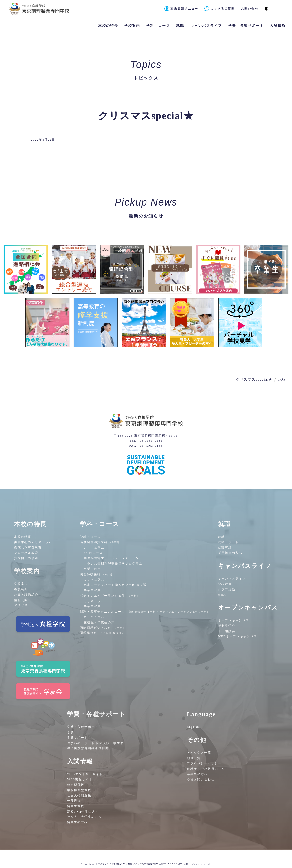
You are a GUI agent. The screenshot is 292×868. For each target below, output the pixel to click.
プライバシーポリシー (204, 763)
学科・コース (90, 537)
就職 (221, 537)
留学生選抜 (76, 806)
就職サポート (228, 542)
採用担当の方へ (230, 553)
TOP (282, 379)
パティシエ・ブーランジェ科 (110, 596)
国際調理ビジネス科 (103, 628)
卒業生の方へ (197, 774)
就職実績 (225, 548)
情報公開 (21, 600)
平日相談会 (227, 631)
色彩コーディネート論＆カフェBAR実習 (115, 585)
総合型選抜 (76, 785)
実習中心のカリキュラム (33, 542)
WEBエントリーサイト (85, 774)
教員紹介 (21, 589)
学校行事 (225, 584)
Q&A (222, 595)
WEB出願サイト (80, 779)
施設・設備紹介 (26, 595)
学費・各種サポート (83, 727)
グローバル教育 (26, 553)
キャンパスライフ (232, 579)
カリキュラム (94, 548)
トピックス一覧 (199, 753)
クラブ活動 (227, 589)
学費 (71, 732)
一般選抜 (74, 801)
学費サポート (77, 738)
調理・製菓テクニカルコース (145, 612)
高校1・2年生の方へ (83, 812)
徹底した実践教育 (28, 548)
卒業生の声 (92, 569)
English (193, 727)
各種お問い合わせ (201, 779)
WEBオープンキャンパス (238, 636)
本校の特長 (23, 537)
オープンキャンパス (234, 620)
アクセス (21, 605)
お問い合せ (250, 9)
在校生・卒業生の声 (99, 622)
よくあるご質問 (223, 9)
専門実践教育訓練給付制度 (88, 748)
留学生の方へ (77, 822)
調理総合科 (102, 633)
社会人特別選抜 (79, 796)
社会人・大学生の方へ (84, 817)
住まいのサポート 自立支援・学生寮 (95, 743)
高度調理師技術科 (101, 542)
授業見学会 (227, 626)
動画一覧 (194, 758)
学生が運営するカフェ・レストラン (111, 558)
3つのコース (93, 553)
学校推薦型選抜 (79, 790)
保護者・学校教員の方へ (206, 769)
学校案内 (21, 584)
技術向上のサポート (30, 558)
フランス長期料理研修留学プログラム (113, 564)
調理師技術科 (98, 574)
